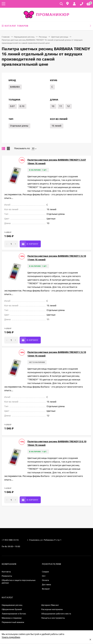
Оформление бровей (12, 609)
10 (53, 106)
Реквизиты (7, 576)
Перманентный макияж (13, 622)
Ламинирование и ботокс (14, 614)
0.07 (12, 106)
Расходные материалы (52, 609)
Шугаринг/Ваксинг (50, 605)
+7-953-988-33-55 (10, 540)
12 (68, 106)
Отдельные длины (19, 126)
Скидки (45, 572)
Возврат (46, 589)
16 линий (56, 126)
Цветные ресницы (60, 37)
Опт (44, 576)
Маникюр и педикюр (12, 618)
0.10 (22, 106)
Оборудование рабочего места (56, 614)
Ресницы (43, 37)
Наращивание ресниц (24, 37)
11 (61, 106)
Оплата (45, 580)
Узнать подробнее (11, 637)
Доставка (46, 585)
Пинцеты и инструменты (53, 618)
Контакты (6, 572)
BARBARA (15, 87)
